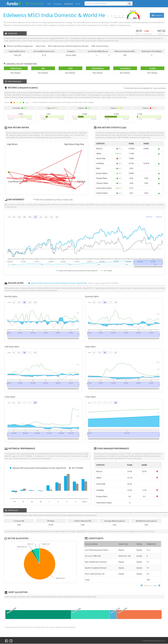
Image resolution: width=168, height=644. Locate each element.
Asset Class (123, 544)
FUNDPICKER (35, 4)
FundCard (68, 4)
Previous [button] (148, 586)
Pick (49, 4)
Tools (78, 4)
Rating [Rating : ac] (139, 544)
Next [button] (155, 586)
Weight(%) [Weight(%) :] (151, 544)
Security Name (91, 544)
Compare (58, 4)
